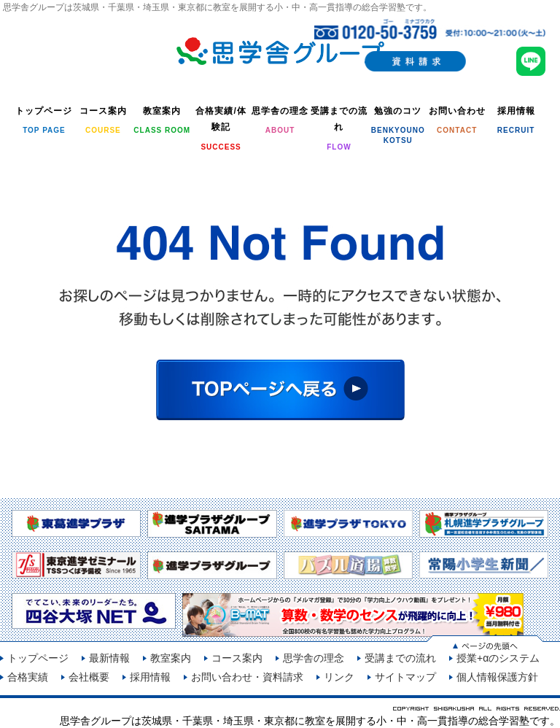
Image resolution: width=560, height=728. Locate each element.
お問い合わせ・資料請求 (247, 677)
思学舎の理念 (314, 658)
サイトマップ (405, 677)
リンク (339, 677)
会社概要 (89, 677)
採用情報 (150, 677)
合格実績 (28, 677)
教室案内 (171, 658)
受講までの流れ (400, 658)
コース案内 (237, 658)
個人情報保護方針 (497, 677)
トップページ (38, 658)
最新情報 (109, 658)
